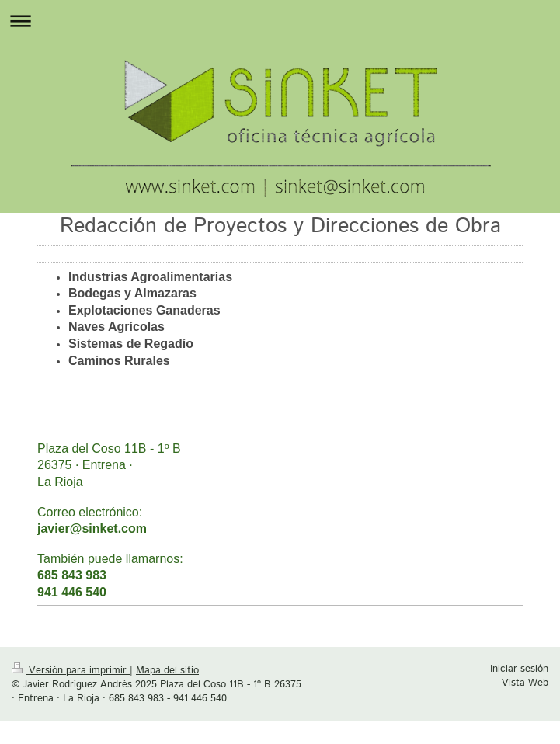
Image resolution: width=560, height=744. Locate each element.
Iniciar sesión (519, 669)
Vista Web (525, 683)
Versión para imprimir (71, 670)
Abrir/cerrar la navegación (280, 21)
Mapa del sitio (167, 670)
